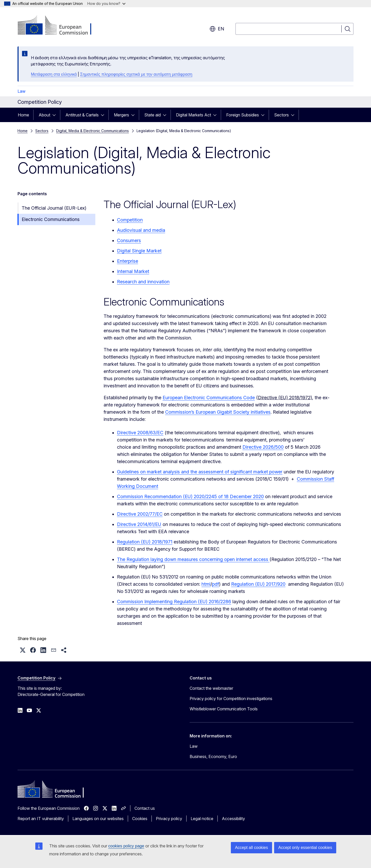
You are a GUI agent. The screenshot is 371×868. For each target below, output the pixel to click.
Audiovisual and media (141, 230)
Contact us (145, 808)
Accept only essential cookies (305, 848)
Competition (130, 220)
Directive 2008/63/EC (140, 433)
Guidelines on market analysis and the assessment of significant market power (200, 472)
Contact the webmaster (211, 688)
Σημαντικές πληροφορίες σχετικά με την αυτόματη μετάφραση (136, 74)
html (206, 584)
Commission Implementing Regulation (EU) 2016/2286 (174, 602)
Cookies (140, 819)
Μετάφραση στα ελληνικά (54, 74)
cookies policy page (126, 846)
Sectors (281, 115)
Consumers (129, 240)
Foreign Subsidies (243, 115)
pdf (216, 584)
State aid (153, 115)
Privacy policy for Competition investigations (231, 699)
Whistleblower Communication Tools (224, 709)
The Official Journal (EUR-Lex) (54, 208)
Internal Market (133, 271)
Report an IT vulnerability (41, 819)
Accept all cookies (251, 848)
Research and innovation (143, 282)
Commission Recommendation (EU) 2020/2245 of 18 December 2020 (190, 496)
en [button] (217, 29)
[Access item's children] (56, 115)
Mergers (121, 115)
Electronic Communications (51, 219)
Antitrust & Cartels (82, 115)
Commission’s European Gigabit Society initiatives (218, 412)
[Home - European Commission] (59, 26)
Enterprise (128, 261)
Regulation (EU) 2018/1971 (145, 542)
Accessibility (233, 819)
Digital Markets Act (193, 115)
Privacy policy (169, 819)
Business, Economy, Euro (213, 756)
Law (22, 91)
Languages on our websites (98, 819)
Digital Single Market (139, 251)
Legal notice (202, 819)
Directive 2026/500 (263, 447)
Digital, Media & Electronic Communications (92, 131)
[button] (23, 650)
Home (23, 115)
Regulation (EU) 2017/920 (258, 584)
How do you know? (106, 3)
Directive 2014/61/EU (139, 524)
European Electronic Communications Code (209, 398)
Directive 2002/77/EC (140, 514)
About (44, 115)
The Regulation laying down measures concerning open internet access (193, 559)
